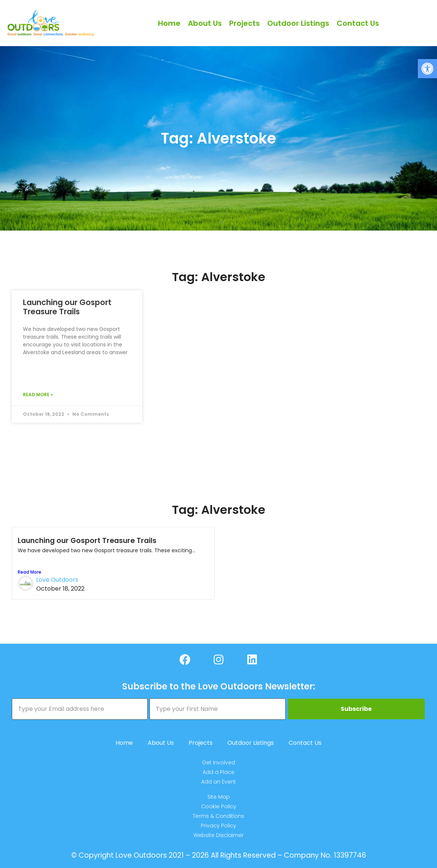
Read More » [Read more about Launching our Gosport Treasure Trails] (38, 395)
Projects (245, 23)
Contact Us (358, 23)
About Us (205, 23)
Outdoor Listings (298, 23)
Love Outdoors (57, 580)
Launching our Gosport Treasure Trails (67, 307)
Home (169, 23)
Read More (30, 572)
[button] (427, 69)
